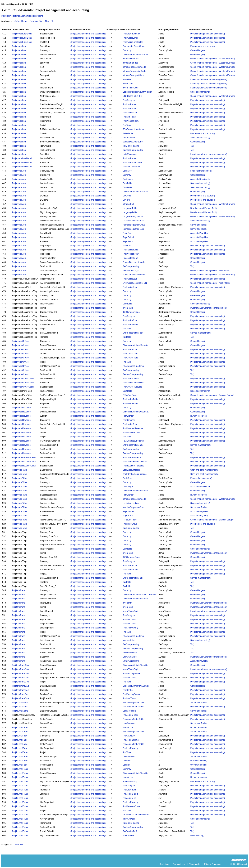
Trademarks (195, 864)
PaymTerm (128, 241)
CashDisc (127, 171)
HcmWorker (128, 416)
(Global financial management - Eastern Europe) (212, 395)
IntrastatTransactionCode (134, 67)
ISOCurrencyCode (131, 312)
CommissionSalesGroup (134, 46)
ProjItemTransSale (131, 167)
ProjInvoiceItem (19, 46)
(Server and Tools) (198, 225)
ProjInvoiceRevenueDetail (24, 457)
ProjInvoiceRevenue (21, 408)
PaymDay (127, 233)
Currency (127, 50)
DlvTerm (126, 200)
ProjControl (128, 690)
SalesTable (128, 133)
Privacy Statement (213, 864)
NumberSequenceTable (133, 229)
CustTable (127, 183)
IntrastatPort (128, 204)
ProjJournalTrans (130, 715)
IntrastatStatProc (130, 63)
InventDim (127, 79)
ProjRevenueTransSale (133, 466)
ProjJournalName (20, 703)
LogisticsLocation (131, 503)
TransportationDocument (134, 275)
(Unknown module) (198, 761)
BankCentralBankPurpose (135, 474)
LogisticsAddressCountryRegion (137, 92)
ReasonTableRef (130, 258)
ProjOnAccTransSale (132, 387)
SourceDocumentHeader (134, 262)
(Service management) (200, 333)
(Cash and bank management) (204, 470)
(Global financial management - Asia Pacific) (210, 271)
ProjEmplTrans (129, 790)
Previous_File (36, 21)
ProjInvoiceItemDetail (22, 158)
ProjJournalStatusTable (133, 707)
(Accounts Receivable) (200, 179)
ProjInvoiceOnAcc (20, 341)
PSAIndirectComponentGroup (136, 815)
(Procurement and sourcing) (203, 46)
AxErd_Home (21, 21)
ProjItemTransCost (21, 665)
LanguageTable (130, 208)
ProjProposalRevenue (133, 428)
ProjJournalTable (20, 727)
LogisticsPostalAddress (133, 221)
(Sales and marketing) (200, 92)
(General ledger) (197, 50)
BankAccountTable (131, 470)
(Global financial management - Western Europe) (212, 59)
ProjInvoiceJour (130, 113)
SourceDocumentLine (133, 142)
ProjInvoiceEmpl (130, 38)
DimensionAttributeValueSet (135, 55)
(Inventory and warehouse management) (208, 79)
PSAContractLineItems (133, 129)
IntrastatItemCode (131, 59)
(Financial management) (201, 171)
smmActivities (129, 138)
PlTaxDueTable (130, 395)
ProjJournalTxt (129, 798)
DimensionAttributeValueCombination (140, 595)
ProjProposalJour (131, 254)
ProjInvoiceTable (130, 250)
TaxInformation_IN (131, 271)
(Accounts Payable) (199, 233)
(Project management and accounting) (88, 34)
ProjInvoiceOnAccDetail (23, 379)
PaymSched (128, 237)
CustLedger (128, 179)
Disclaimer (164, 864)
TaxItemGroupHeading (133, 150)
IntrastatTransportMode (133, 75)
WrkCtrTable (128, 835)
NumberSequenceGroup (134, 225)
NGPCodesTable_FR (132, 96)
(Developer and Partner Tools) (204, 208)
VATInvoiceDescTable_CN (135, 283)
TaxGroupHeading (131, 146)
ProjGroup (127, 246)
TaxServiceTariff (130, 653)
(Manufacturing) (197, 835)
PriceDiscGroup (130, 524)
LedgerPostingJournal (133, 217)
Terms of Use (179, 864)
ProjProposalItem (131, 121)
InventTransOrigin (131, 88)
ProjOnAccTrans (130, 354)
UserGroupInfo (129, 711)
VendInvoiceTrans (131, 661)
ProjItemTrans (129, 117)
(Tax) (192, 146)
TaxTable (127, 337)
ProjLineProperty (130, 628)
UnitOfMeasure (130, 154)
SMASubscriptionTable (133, 333)
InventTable (128, 84)
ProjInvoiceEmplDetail (22, 34)
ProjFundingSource (132, 673)
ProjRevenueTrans (131, 433)
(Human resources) (199, 416)
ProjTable (127, 125)
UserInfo (126, 761)
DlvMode (127, 196)
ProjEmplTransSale (132, 34)
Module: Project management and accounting (22, 16)
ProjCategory (129, 100)
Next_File (50, 21)
